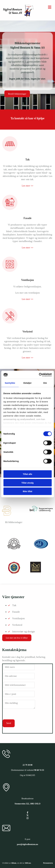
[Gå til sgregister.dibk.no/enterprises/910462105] (36, 572)
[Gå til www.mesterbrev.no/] (14, 550)
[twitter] (27, 815)
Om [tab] (45, 383)
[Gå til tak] (10, 153)
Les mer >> (27, 186)
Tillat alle (28, 474)
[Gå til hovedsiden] (18, 16)
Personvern (48, 863)
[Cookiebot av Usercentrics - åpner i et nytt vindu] (39, 375)
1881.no (28, 863)
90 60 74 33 (39, 770)
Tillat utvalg (27, 483)
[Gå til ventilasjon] (10, 274)
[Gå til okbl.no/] (14, 574)
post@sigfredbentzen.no (28, 844)
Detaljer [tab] (28, 383)
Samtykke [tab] (10, 383)
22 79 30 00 (27, 765)
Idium (14, 863)
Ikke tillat (27, 491)
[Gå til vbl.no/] (41, 550)
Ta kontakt (17, 118)
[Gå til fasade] (10, 212)
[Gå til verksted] (10, 326)
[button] (17, 94)
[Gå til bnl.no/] (41, 514)
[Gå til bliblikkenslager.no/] (7, 517)
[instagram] (27, 818)
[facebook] (27, 813)
